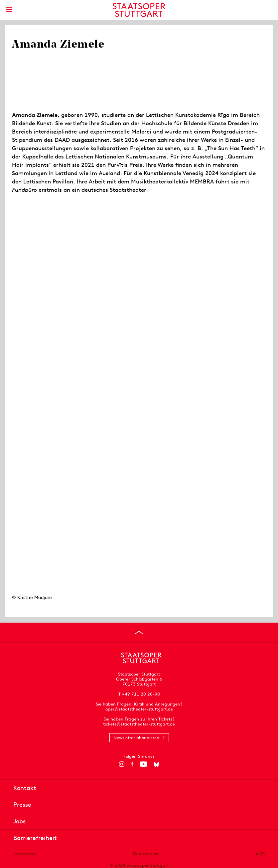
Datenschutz (146, 854)
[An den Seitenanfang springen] (139, 633)
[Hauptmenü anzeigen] (9, 9)
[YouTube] (143, 764)
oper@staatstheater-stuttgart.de (139, 709)
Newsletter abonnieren (136, 738)
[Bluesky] (156, 764)
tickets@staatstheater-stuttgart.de (139, 724)
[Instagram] (122, 764)
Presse (22, 805)
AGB (260, 854)
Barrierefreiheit (35, 838)
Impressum (25, 854)
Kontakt (25, 788)
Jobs (19, 821)
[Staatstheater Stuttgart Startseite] (139, 10)
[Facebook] (132, 764)
